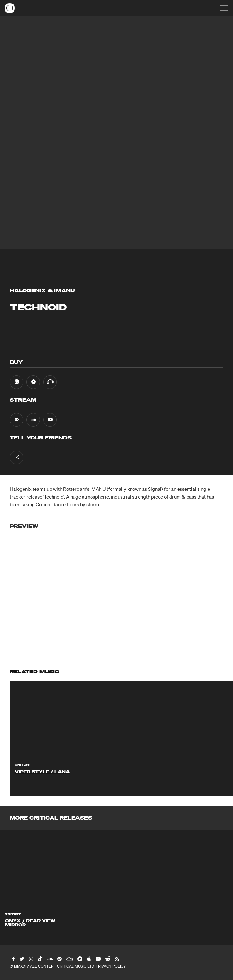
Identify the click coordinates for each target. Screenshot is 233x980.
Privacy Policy (111, 966)
